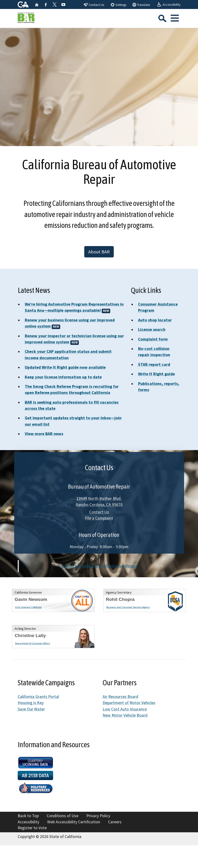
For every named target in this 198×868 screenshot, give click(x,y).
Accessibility (28, 822)
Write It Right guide (156, 374)
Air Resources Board (120, 697)
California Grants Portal (38, 697)
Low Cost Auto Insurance (125, 709)
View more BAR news (44, 434)
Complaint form (153, 339)
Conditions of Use (63, 816)
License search (152, 330)
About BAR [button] (99, 252)
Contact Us (99, 512)
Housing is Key (31, 703)
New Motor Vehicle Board (125, 715)
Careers (115, 822)
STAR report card (154, 365)
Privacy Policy (98, 816)
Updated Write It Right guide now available (65, 367)
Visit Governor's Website (28, 607)
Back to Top (28, 816)
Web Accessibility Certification (74, 822)
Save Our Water (31, 709)
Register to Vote (32, 828)
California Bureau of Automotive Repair (100, 566)
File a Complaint (99, 518)
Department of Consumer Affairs (33, 643)
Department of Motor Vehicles (129, 703)
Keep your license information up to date (63, 377)
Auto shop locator (155, 320)
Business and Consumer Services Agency (128, 607)
